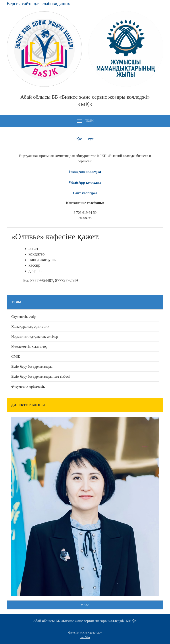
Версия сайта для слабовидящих (38, 3)
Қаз (79, 139)
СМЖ (16, 356)
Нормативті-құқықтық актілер (35, 337)
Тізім (85, 121)
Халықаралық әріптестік (30, 327)
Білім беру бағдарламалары (32, 366)
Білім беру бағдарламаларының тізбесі (41, 376)
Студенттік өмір (23, 317)
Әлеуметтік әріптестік (28, 386)
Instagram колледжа (85, 172)
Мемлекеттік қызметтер (29, 347)
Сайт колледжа (85, 193)
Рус (91, 139)
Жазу (85, 605)
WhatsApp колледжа (85, 182)
